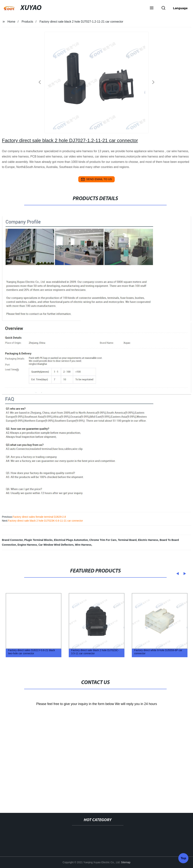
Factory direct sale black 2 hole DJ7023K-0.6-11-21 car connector (45, 521)
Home (11, 22)
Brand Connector (12, 540)
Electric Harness (148, 540)
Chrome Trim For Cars (103, 540)
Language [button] (180, 8)
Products (27, 22)
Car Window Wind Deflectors (56, 545)
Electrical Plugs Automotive (71, 540)
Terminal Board (127, 540)
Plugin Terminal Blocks (38, 540)
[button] (152, 8)
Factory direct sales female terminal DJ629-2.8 (39, 517)
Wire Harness (83, 545)
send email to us (96, 179)
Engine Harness (27, 545)
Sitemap (126, 862)
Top (183, 858)
